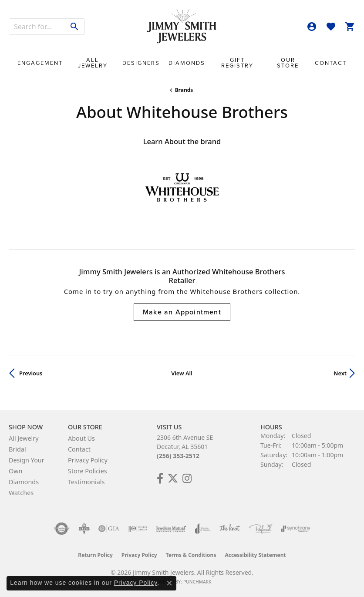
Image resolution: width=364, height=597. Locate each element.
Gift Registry (237, 63)
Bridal (17, 449)
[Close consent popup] (169, 583)
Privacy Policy (88, 460)
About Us (81, 438)
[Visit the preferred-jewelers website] (261, 529)
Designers (141, 63)
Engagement (40, 63)
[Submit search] (75, 27)
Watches (21, 493)
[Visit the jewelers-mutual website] (171, 529)
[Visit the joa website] (203, 529)
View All (182, 373)
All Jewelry (93, 63)
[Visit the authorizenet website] (62, 529)
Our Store (288, 63)
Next (340, 373)
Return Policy (95, 555)
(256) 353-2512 (178, 456)
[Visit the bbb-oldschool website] (84, 529)
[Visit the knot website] (230, 529)
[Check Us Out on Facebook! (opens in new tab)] (160, 479)
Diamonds (187, 63)
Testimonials (86, 482)
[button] (312, 27)
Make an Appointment (182, 312)
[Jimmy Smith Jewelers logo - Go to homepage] (182, 26)
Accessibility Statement (255, 555)
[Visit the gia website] (109, 529)
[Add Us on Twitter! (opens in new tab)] (173, 479)
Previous (31, 373)
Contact (331, 63)
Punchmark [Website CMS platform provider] (197, 582)
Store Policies (88, 471)
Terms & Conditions (191, 555)
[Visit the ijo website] (138, 529)
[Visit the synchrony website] (296, 529)
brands (184, 90)
